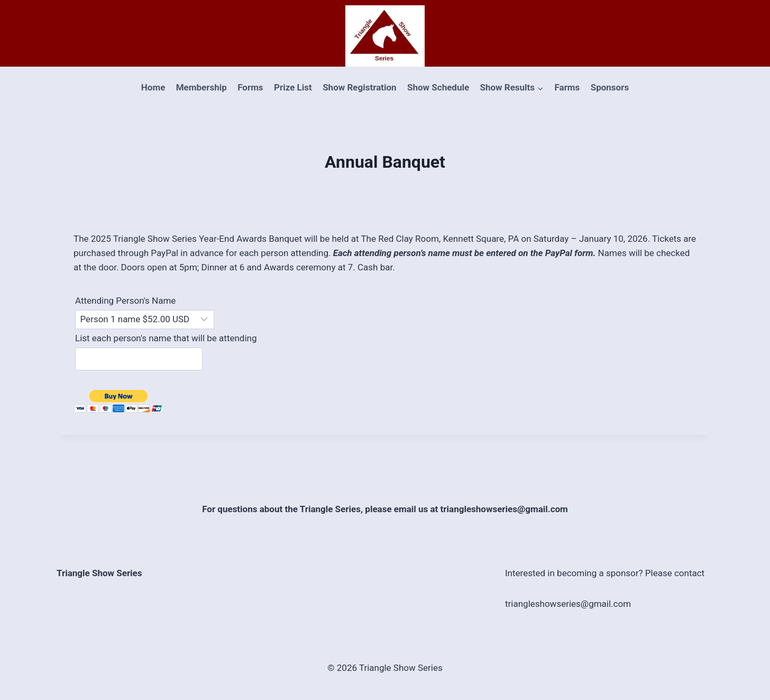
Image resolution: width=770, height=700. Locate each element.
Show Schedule (438, 87)
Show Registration (360, 87)
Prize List (293, 87)
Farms (567, 87)
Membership (201, 87)
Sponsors (610, 87)
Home (153, 87)
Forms (250, 87)
